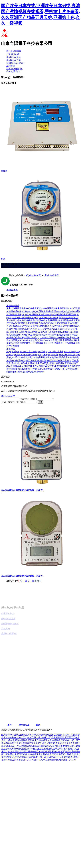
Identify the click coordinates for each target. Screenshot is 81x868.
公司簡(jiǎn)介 (13, 54)
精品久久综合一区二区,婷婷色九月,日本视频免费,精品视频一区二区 (44, 760)
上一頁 (24, 581)
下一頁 (31, 581)
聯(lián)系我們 (13, 71)
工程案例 (11, 66)
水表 (15, 290)
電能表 (10, 290)
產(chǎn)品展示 (14, 57)
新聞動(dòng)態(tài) (15, 63)
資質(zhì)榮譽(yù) (14, 69)
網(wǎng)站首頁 (14, 51)
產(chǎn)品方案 (14, 60)
